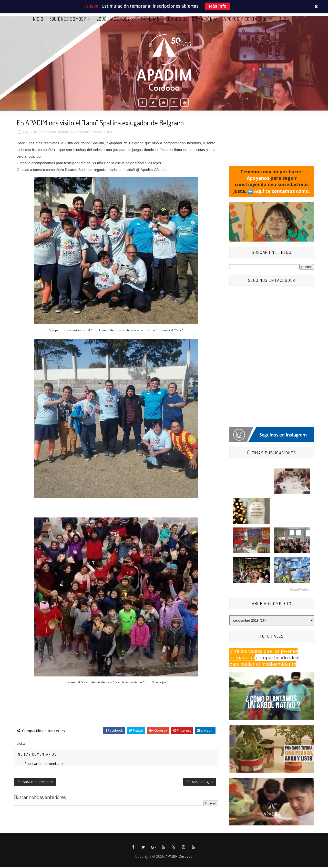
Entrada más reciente (35, 783)
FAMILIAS (150, 20)
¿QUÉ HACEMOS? (113, 20)
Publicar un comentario (44, 765)
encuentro (82, 133)
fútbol (97, 133)
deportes (65, 133)
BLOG (284, 20)
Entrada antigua (200, 783)
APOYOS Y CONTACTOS (246, 20)
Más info (218, 6)
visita (108, 133)
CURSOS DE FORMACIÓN (189, 20)
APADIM (50, 133)
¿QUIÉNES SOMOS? (68, 20)
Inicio (37, 20)
